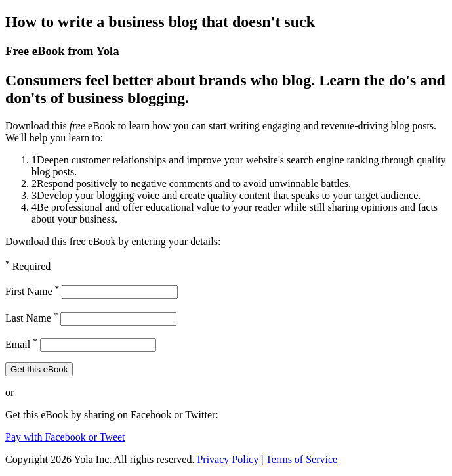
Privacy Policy (229, 459)
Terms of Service (301, 459)
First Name (32, 291)
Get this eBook (39, 369)
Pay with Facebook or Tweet (65, 437)
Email (21, 344)
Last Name (31, 318)
